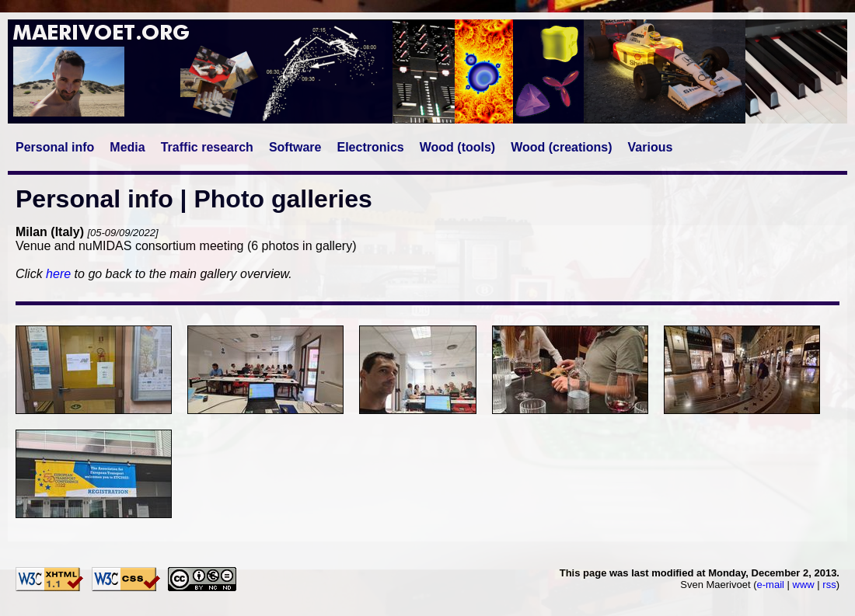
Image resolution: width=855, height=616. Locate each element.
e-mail (771, 585)
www (804, 585)
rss (829, 585)
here (58, 274)
